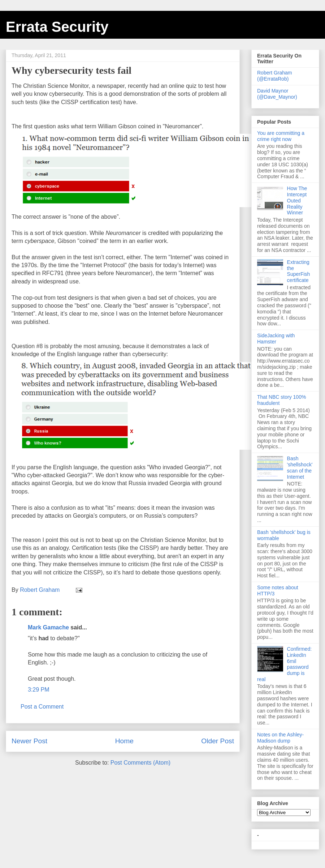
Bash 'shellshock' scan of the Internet (300, 467)
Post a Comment (42, 707)
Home (124, 741)
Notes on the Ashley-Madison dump (280, 738)
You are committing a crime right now (281, 136)
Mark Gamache (48, 627)
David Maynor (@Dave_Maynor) (277, 94)
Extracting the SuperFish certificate (299, 271)
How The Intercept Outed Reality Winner (297, 200)
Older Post (218, 741)
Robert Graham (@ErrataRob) (274, 76)
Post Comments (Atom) (140, 763)
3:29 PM (39, 690)
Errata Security (57, 27)
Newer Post (29, 741)
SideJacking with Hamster (276, 339)
